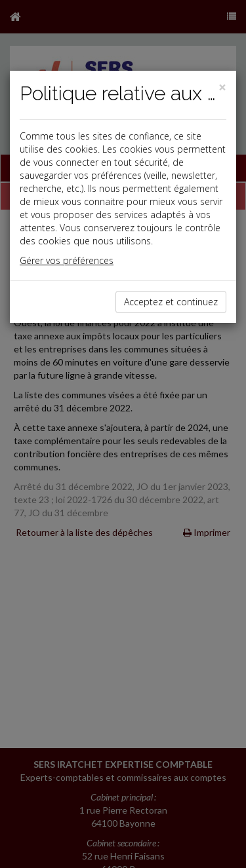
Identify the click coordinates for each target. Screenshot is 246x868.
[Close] (222, 87)
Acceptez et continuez (171, 302)
